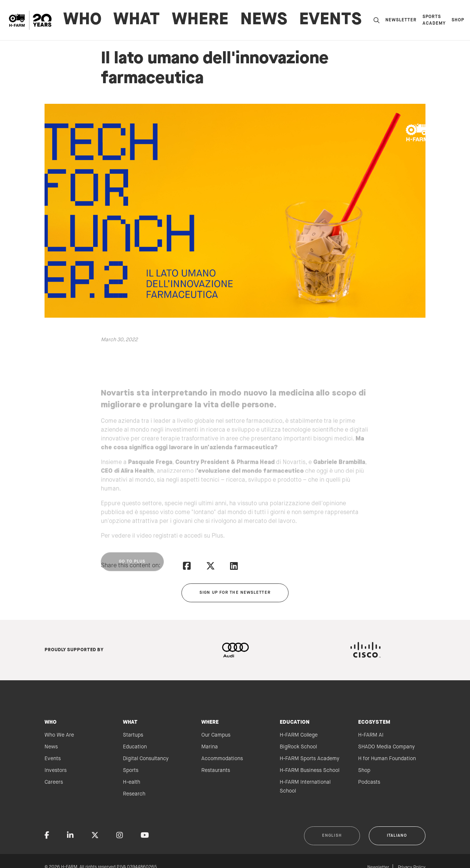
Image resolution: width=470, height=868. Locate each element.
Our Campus (216, 735)
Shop (458, 20)
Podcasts (369, 782)
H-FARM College (299, 735)
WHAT (137, 20)
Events (331, 20)
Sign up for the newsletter (235, 593)
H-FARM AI (371, 735)
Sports (131, 770)
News (264, 20)
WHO (82, 20)
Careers (54, 782)
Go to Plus (132, 576)
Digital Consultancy (146, 759)
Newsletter (401, 20)
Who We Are (59, 735)
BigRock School (298, 747)
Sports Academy (434, 20)
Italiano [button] (397, 836)
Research (134, 794)
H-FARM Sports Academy (310, 759)
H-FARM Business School (310, 770)
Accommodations (222, 759)
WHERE (200, 20)
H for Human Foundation (387, 759)
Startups (133, 735)
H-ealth (132, 782)
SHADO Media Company (386, 747)
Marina (210, 747)
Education (135, 747)
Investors (56, 770)
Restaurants (216, 770)
